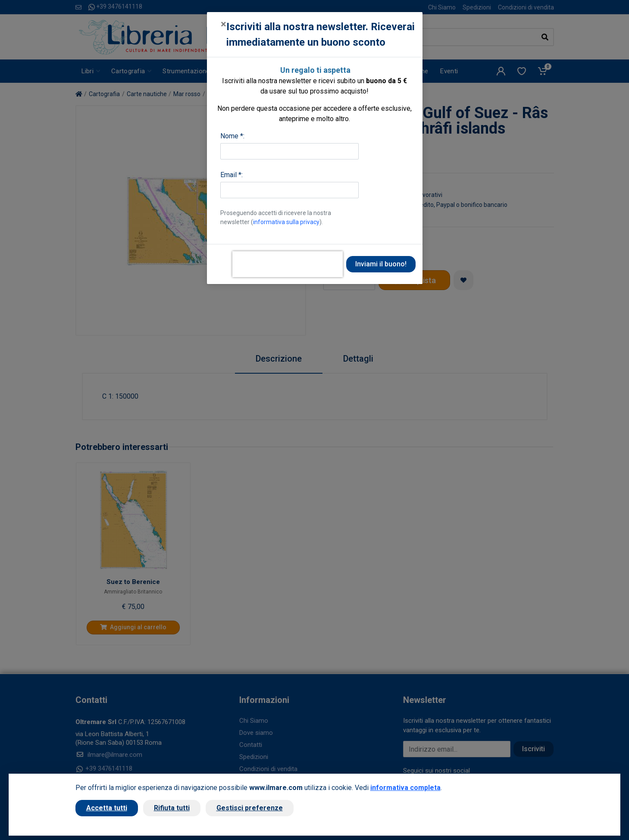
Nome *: (232, 136)
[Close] (224, 24)
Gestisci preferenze (250, 808)
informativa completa (405, 788)
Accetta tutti (107, 808)
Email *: (232, 175)
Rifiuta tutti (172, 808)
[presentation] (288, 264)
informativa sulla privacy (286, 222)
